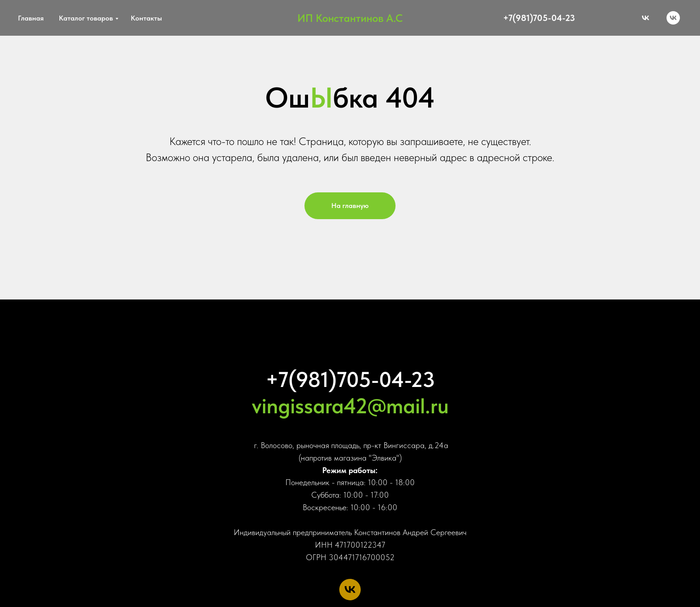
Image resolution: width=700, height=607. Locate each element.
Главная (31, 18)
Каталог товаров (86, 18)
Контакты (146, 18)
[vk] (673, 18)
